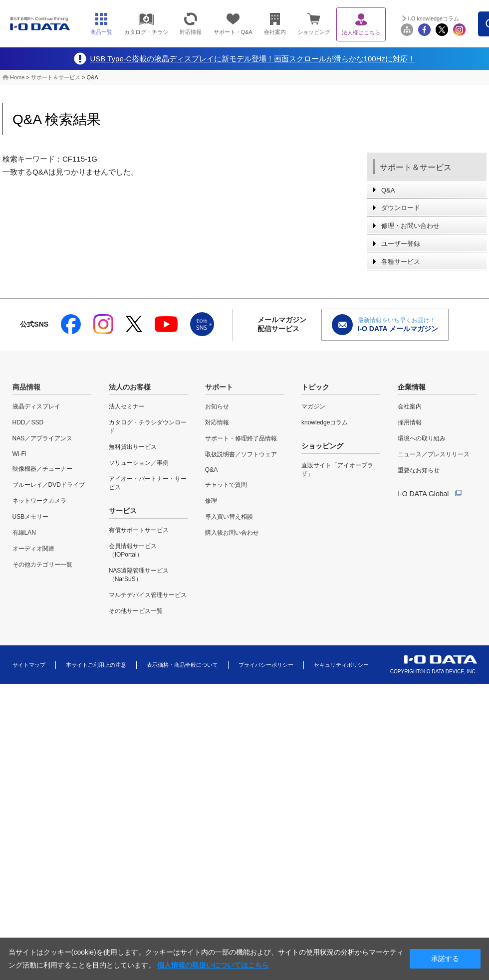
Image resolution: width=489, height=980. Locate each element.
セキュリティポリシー (341, 665)
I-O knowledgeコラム (434, 18)
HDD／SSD (28, 422)
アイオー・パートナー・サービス (148, 483)
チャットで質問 (226, 485)
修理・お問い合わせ (410, 226)
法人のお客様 (130, 387)
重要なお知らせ (419, 470)
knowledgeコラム (325, 422)
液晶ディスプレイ (36, 406)
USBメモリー (31, 517)
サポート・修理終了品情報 (241, 438)
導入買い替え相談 (229, 517)
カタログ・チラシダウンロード (148, 427)
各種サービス (401, 262)
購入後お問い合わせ (232, 533)
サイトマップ (29, 665)
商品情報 (26, 387)
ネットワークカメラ (39, 501)
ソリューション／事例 (139, 463)
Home (17, 77)
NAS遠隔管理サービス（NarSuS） (139, 575)
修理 (211, 501)
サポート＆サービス (56, 77)
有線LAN (24, 533)
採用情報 (410, 422)
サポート (219, 387)
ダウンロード (401, 208)
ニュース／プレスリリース (434, 454)
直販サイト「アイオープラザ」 (337, 470)
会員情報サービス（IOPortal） (133, 550)
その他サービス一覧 (136, 611)
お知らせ (217, 406)
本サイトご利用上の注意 (96, 665)
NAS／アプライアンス (43, 438)
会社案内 (410, 406)
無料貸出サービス (133, 447)
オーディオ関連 (33, 549)
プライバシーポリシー (266, 665)
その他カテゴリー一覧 (42, 565)
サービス (123, 511)
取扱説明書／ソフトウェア (241, 454)
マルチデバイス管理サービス (148, 595)
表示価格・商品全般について (182, 665)
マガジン (313, 406)
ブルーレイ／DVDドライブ (49, 485)
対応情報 (217, 422)
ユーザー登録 (401, 244)
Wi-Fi (19, 454)
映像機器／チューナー (42, 469)
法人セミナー (127, 406)
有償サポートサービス (139, 530)
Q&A (388, 190)
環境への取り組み (422, 438)
